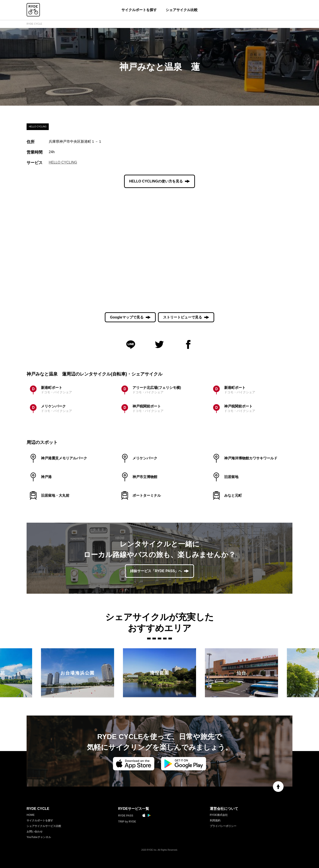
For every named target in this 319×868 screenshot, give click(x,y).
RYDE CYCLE (34, 24)
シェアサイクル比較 (182, 10)
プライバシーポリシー (223, 826)
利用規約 (215, 821)
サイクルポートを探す (139, 10)
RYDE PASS (126, 816)
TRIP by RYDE (127, 822)
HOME (31, 815)
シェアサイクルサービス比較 (44, 826)
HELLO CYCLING (63, 162)
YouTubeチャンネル (39, 837)
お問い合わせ (35, 832)
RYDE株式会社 (219, 815)
